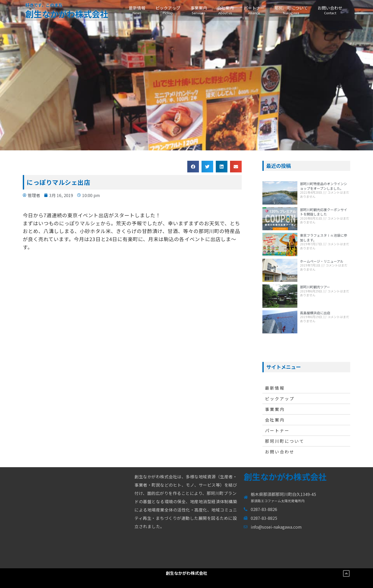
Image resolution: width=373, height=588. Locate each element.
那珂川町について (291, 10)
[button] (193, 167)
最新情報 (137, 10)
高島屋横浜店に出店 (315, 313)
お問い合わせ (330, 10)
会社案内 (225, 10)
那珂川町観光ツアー (315, 287)
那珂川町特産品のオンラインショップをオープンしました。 (324, 186)
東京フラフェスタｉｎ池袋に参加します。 (324, 238)
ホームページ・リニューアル (322, 261)
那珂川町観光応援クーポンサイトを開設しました (324, 212)
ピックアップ (168, 10)
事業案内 (199, 10)
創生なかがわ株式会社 (67, 14)
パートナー (254, 10)
